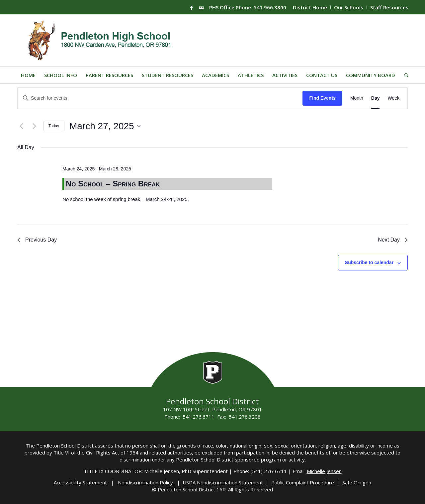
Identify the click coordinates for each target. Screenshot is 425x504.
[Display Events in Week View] (393, 98)
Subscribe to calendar (369, 262)
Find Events (322, 98)
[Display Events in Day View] (376, 98)
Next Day (393, 240)
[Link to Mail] (202, 8)
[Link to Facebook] (192, 8)
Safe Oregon (357, 482)
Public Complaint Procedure (303, 482)
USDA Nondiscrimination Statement (223, 482)
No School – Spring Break (113, 184)
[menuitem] (310, 7)
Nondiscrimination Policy (146, 482)
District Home (310, 7)
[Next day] (34, 126)
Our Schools (349, 7)
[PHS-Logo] (104, 41)
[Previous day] (21, 126)
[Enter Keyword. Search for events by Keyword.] (160, 98)
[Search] (404, 75)
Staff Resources (389, 7)
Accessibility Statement (80, 482)
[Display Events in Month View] (357, 98)
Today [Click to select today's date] (54, 126)
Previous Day (37, 240)
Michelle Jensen (324, 471)
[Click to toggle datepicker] (105, 126)
